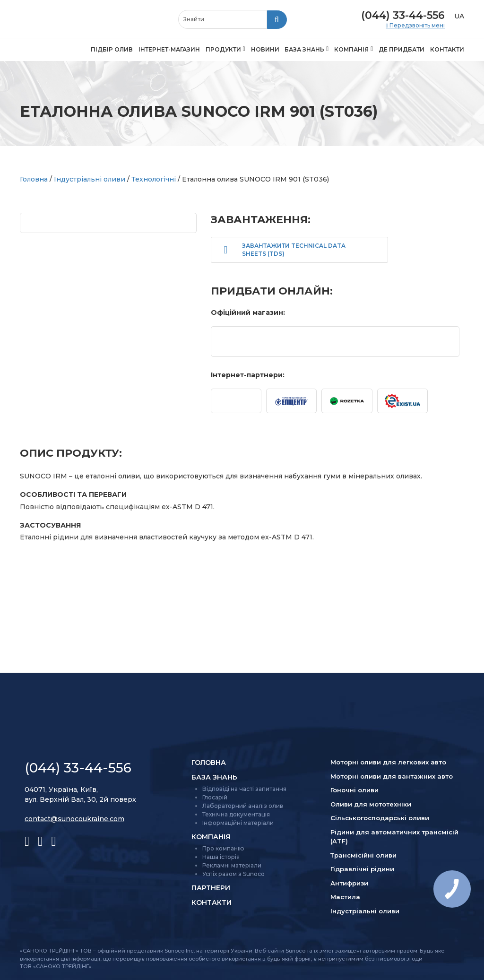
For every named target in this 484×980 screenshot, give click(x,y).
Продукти (223, 49)
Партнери (211, 888)
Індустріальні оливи (90, 179)
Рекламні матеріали (232, 865)
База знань (304, 49)
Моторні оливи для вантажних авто (392, 776)
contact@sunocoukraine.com (74, 819)
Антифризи (349, 883)
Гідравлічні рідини (362, 869)
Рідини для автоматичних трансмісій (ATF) (394, 837)
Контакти (447, 49)
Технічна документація (236, 814)
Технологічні (154, 179)
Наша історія (221, 857)
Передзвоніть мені (416, 26)
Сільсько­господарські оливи (380, 818)
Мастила (345, 897)
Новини (265, 49)
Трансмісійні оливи (363, 855)
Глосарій (215, 797)
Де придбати (402, 49)
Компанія (351, 49)
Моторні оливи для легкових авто (388, 762)
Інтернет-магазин (169, 49)
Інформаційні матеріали (238, 823)
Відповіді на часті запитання (244, 789)
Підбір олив (112, 49)
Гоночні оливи (354, 790)
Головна (34, 179)
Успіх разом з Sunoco (233, 874)
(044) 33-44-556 (403, 15)
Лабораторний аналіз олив (243, 806)
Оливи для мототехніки (371, 804)
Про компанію (223, 848)
